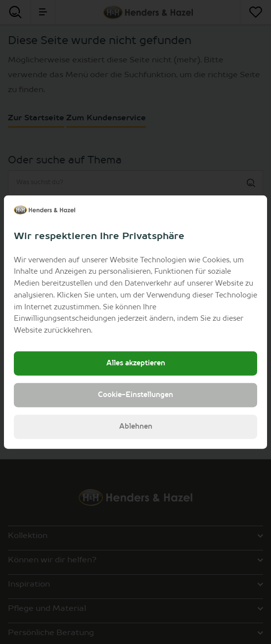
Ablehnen (136, 427)
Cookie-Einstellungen (135, 395)
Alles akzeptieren (136, 363)
